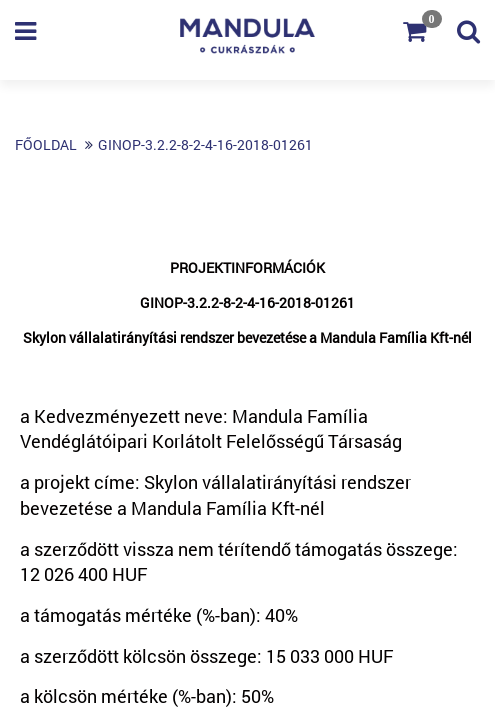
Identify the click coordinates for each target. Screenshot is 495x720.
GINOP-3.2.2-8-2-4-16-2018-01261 (205, 144)
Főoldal (46, 144)
